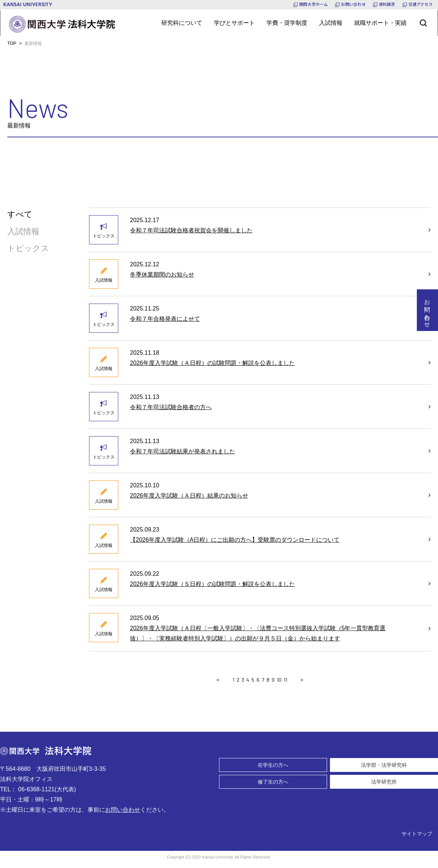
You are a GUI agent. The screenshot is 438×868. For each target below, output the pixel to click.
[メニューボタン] (182, 23)
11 (285, 680)
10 (279, 680)
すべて (20, 214)
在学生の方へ (273, 765)
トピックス (28, 248)
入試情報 (23, 231)
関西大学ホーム (314, 4)
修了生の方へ (273, 782)
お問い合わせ (353, 4)
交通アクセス (420, 4)
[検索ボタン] (429, 23)
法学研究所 (384, 782)
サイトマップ (417, 834)
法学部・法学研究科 (384, 765)
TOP (12, 43)
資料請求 (387, 4)
